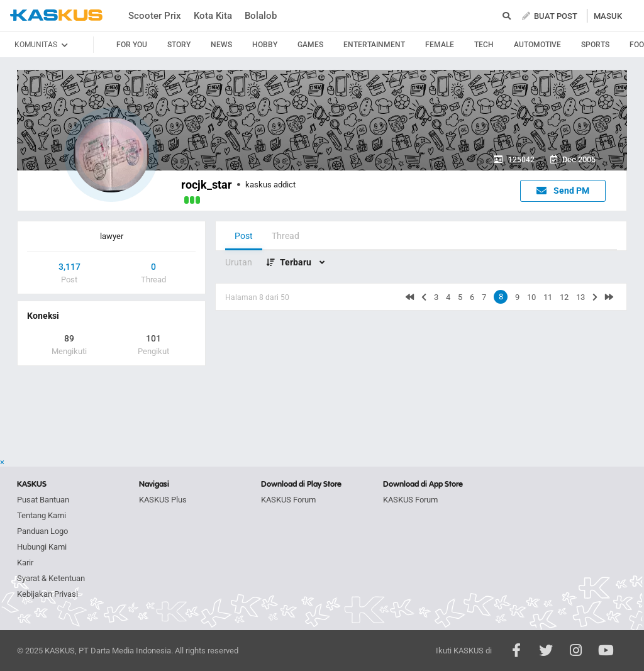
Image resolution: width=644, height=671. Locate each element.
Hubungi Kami (42, 547)
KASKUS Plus (163, 500)
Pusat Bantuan (43, 500)
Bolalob (261, 16)
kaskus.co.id (56, 15)
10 (531, 297)
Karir (25, 563)
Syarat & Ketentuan (51, 578)
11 (548, 297)
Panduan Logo (42, 531)
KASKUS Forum (288, 500)
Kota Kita (213, 16)
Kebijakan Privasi (47, 594)
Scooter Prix (155, 16)
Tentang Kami (42, 515)
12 (564, 297)
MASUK (608, 16)
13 (580, 297)
